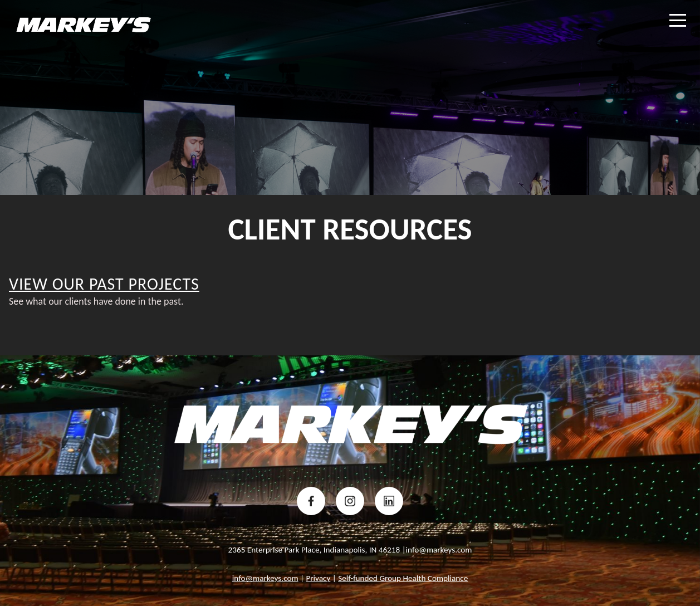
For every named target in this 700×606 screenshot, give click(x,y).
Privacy (318, 578)
